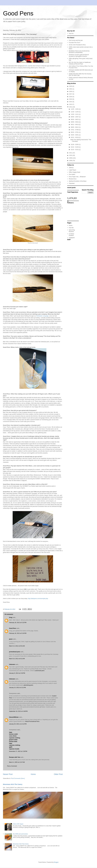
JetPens (71, 168)
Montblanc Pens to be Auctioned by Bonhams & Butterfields (79, 52)
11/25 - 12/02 (75, 109)
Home (33, 774)
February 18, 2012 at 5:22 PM (18, 622)
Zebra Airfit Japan (18, 824)
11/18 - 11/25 (75, 112)
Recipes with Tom (15, 757)
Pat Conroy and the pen (76, 40)
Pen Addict (72, 174)
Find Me (71, 228)
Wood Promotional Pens (32, 721)
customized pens (40, 671)
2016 (71, 97)
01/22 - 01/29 (75, 147)
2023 (71, 86)
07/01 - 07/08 (75, 130)
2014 (71, 102)
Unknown (12, 664)
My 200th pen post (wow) (20, 834)
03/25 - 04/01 (75, 135)
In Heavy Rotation (71, 235)
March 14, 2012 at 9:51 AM (17, 646)
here (26, 66)
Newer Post (8, 774)
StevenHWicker (14, 717)
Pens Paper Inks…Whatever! (77, 177)
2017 (71, 94)
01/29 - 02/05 (75, 144)
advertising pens (28, 685)
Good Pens (18, 13)
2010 (71, 155)
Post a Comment (12, 766)
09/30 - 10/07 (75, 117)
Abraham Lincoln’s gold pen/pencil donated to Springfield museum (79, 55)
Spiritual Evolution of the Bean (78, 181)
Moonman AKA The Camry (13, 784)
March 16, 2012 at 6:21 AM (17, 659)
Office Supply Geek (74, 172)
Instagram (72, 238)
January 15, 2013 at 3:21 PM (17, 688)
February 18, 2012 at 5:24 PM (18, 633)
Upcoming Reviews (72, 231)
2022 (71, 89)
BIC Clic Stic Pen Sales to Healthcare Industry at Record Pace (80, 63)
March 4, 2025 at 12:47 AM (17, 762)
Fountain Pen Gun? (75, 43)
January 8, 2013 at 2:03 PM (17, 673)
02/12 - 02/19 (75, 137)
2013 (71, 104)
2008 (71, 161)
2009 (71, 158)
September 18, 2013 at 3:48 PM (18, 711)
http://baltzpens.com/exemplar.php (38, 598)
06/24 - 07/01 (75, 132)
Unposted (72, 183)
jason (11, 639)
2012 (71, 107)
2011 (71, 153)
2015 (71, 99)
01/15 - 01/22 (75, 150)
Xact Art (71, 34)
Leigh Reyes (72, 170)
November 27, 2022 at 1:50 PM (18, 751)
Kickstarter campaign (42, 316)
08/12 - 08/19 (75, 124)
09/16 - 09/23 (75, 119)
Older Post (58, 774)
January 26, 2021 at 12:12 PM (18, 724)
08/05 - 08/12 (75, 127)
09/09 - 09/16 (75, 122)
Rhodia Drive (73, 179)
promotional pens (15, 652)
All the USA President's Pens (77, 45)
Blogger (56, 862)
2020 (71, 91)
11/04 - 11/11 (75, 114)
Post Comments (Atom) (18, 778)
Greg (11, 617)
